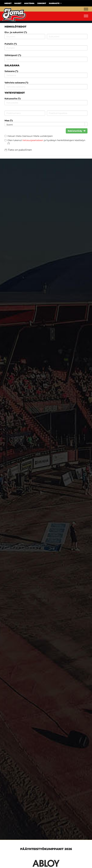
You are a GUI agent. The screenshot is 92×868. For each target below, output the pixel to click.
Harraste (55, 3)
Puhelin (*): (11, 44)
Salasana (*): (11, 71)
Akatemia (29, 3)
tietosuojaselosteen (33, 140)
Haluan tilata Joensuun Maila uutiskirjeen (30, 136)
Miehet (8, 3)
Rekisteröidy (77, 131)
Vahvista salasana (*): (16, 83)
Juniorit (42, 3)
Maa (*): (9, 120)
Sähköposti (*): (13, 55)
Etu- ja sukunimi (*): (16, 32)
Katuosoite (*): (13, 99)
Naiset (18, 3)
